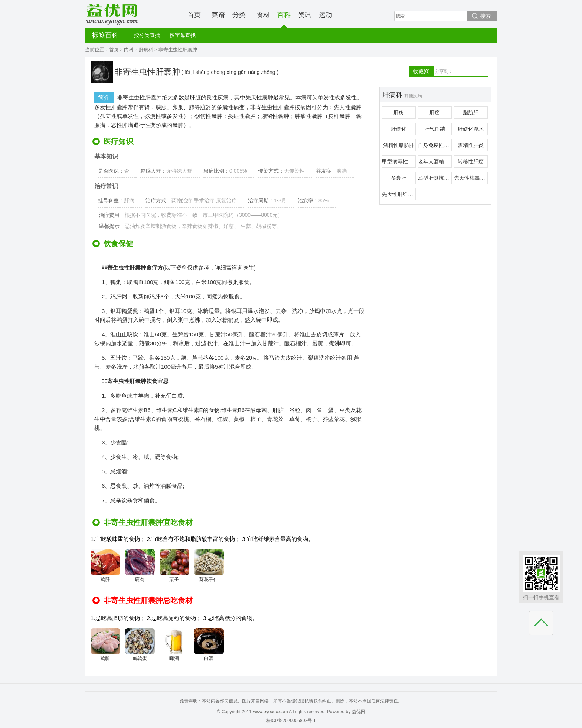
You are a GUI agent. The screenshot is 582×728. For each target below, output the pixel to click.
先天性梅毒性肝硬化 (471, 178)
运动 (326, 15)
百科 (284, 19)
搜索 (485, 16)
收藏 (421, 71)
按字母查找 (183, 35)
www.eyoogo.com (270, 712)
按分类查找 (147, 35)
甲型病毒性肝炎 (399, 161)
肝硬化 (399, 129)
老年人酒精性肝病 (435, 161)
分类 (239, 15)
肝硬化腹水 (471, 129)
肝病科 (146, 50)
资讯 (305, 15)
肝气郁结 (435, 129)
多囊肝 (399, 178)
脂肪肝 (471, 112)
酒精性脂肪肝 (399, 145)
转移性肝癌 (471, 161)
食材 (263, 15)
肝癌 (435, 112)
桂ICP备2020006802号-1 (291, 721)
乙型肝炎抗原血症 (435, 178)
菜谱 (218, 15)
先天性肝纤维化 (399, 194)
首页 (194, 15)
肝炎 (399, 112)
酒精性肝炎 (471, 145)
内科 (129, 50)
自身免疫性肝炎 (435, 145)
